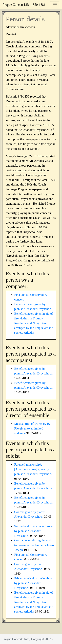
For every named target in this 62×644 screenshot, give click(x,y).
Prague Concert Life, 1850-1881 (24, 5)
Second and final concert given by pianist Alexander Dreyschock (34, 531)
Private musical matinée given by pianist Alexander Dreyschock (33, 583)
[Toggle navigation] (55, 5)
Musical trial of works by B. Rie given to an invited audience (32, 428)
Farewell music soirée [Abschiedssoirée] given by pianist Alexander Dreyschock (33, 469)
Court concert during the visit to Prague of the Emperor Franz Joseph (34, 545)
